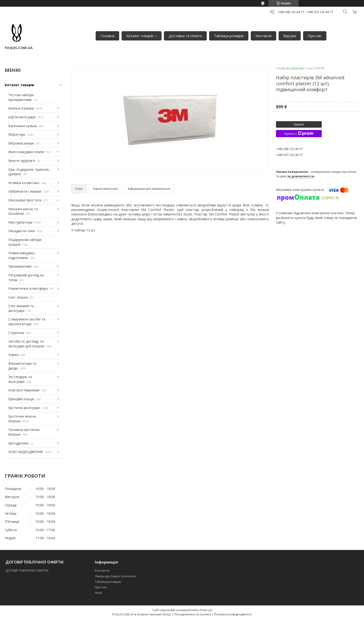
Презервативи (20, 266)
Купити (299, 124)
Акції (98, 593)
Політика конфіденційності (233, 614)
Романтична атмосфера (28, 288)
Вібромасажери (21, 143)
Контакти (263, 36)
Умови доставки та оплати (115, 576)
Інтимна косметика (24, 183)
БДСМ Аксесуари (22, 117)
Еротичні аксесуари (24, 408)
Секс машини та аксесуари (21, 308)
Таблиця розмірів (229, 36)
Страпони (16, 333)
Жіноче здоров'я (22, 161)
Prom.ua (206, 610)
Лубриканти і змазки (25, 191)
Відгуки (290, 36)
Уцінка (13, 355)
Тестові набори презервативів (21, 97)
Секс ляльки (18, 297)
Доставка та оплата (185, 36)
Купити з (299, 134)
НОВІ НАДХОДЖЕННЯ (26, 452)
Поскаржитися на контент (193, 614)
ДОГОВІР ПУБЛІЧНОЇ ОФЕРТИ (27, 570)
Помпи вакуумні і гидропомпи (22, 255)
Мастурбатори (20, 222)
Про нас (315, 36)
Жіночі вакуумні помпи (26, 152)
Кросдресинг (19, 443)
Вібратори (17, 134)
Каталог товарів (140, 36)
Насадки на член (22, 231)
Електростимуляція (24, 390)
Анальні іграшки (21, 108)
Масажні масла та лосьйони (23, 211)
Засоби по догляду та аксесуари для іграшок (26, 344)
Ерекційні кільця (21, 399)
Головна (107, 36)
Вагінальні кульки (22, 126)
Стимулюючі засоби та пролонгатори (27, 322)
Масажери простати (25, 200)
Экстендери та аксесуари (20, 379)
